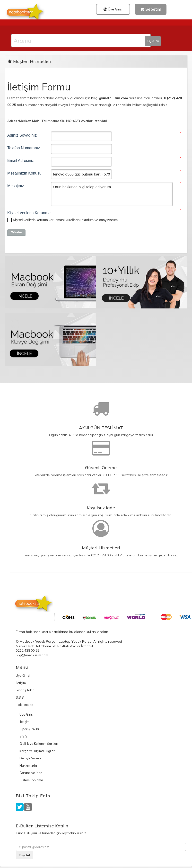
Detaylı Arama (30, 758)
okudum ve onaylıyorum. (66, 220)
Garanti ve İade (31, 773)
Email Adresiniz (21, 161)
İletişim (21, 683)
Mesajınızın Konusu (24, 173)
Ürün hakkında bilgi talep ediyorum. (112, 194)
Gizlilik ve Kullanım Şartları (39, 744)
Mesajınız (16, 186)
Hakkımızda (25, 705)
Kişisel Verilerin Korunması (29, 213)
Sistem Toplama (31, 780)
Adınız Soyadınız (22, 135)
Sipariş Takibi (26, 690)
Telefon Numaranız (24, 148)
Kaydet (25, 855)
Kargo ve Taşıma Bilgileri (37, 751)
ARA (153, 41)
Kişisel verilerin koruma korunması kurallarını (47, 220)
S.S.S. (20, 697)
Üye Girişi (113, 9)
